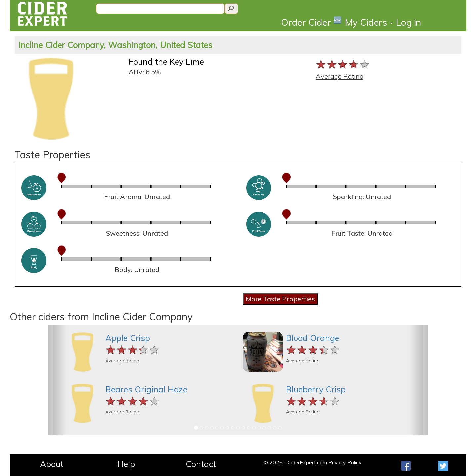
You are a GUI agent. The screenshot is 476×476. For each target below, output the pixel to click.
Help (126, 464)
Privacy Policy (345, 462)
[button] (57, 380)
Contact (201, 464)
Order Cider (311, 22)
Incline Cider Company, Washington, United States (115, 45)
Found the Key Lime (166, 61)
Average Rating (340, 76)
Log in (409, 22)
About (52, 464)
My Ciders (369, 22)
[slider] (343, 64)
